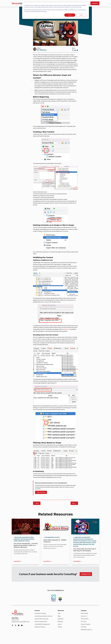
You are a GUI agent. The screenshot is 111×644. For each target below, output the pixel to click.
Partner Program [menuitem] (86, 624)
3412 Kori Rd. (15, 620)
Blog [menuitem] (59, 616)
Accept (70, 15)
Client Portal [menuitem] (84, 613)
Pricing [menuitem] (60, 627)
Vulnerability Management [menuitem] (42, 624)
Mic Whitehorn (42, 50)
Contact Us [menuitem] (84, 616)
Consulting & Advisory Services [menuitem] (43, 616)
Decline (81, 15)
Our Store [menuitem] (84, 627)
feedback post (67, 329)
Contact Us (95, 3)
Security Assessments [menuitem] (41, 622)
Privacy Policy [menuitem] (85, 619)
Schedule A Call (86, 574)
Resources (61, 611)
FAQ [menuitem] (59, 613)
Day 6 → (74, 503)
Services (37, 611)
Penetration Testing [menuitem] (40, 613)
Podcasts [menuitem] (60, 622)
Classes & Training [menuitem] (40, 627)
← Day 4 (37, 503)
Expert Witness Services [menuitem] (42, 619)
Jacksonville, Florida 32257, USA (21, 622)
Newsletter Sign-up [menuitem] (86, 630)
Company (84, 611)
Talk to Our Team (41, 492)
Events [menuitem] (60, 624)
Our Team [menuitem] (84, 622)
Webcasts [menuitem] (61, 619)
